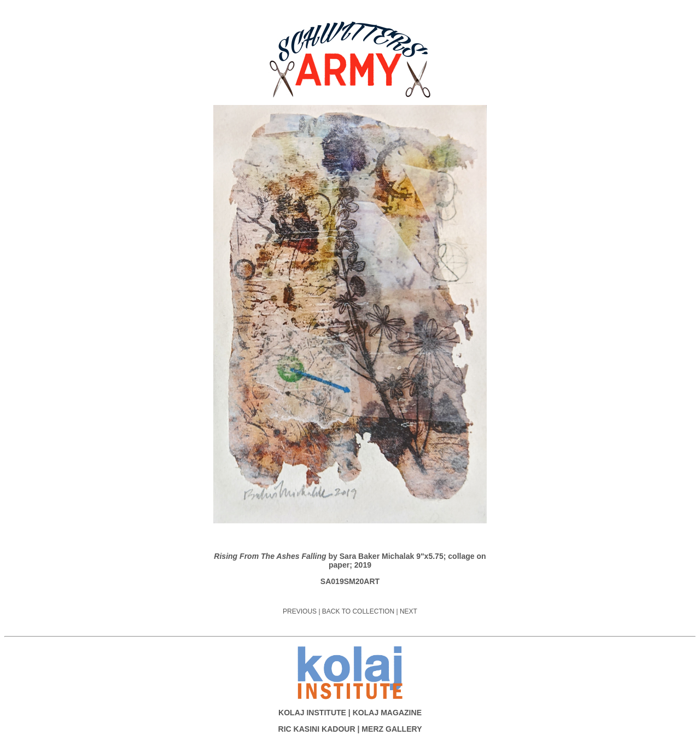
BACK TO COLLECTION (358, 611)
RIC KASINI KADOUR (317, 729)
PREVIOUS (300, 611)
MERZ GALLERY (392, 729)
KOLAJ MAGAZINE (387, 713)
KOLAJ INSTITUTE (312, 713)
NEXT (409, 611)
